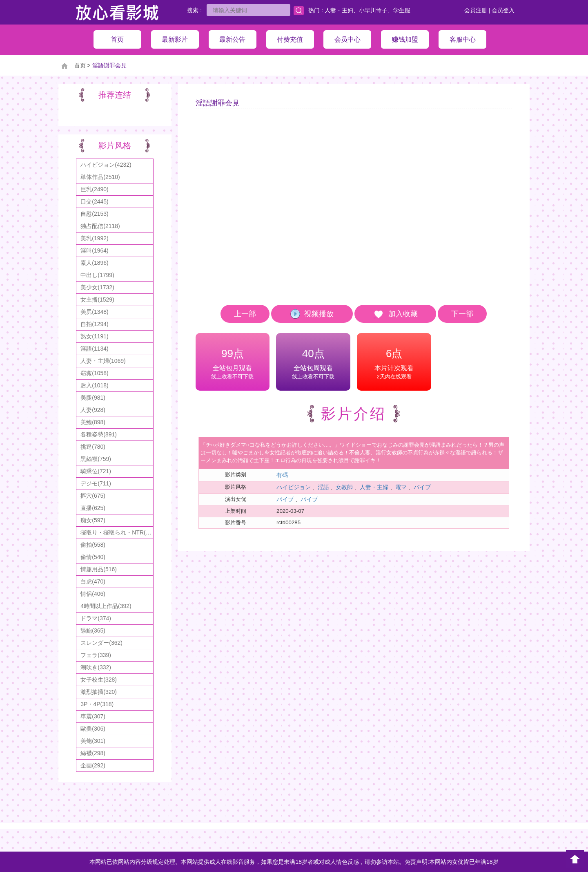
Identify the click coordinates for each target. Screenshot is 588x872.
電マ (401, 487)
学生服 (402, 10)
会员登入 (503, 10)
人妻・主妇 (339, 10)
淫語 (323, 487)
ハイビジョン (294, 487)
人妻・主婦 (374, 487)
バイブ (422, 487)
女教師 (344, 487)
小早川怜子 (373, 10)
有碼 (282, 475)
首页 (80, 65)
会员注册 (476, 10)
